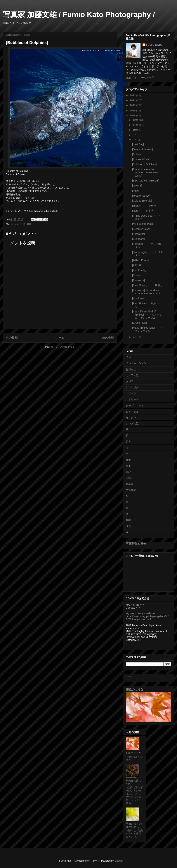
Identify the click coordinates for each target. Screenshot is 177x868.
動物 (29, 224)
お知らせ (131, 369)
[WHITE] (137, 186)
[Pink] (135, 191)
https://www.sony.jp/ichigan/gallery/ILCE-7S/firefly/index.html (148, 618)
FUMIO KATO (154, 45)
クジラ (130, 381)
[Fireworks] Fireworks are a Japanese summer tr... (147, 292)
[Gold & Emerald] (142, 201)
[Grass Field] (139, 323)
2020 (133, 105)
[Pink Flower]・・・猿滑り (147, 285)
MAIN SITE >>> (135, 605)
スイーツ (131, 393)
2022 (133, 95)
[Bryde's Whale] (141, 159)
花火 (128, 442)
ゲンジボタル (133, 387)
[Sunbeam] (138, 239)
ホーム (60, 338)
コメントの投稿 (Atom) (63, 347)
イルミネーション (136, 363)
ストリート (132, 399)
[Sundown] (138, 298)
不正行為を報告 (136, 544)
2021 (133, 100)
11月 (136, 125)
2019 (133, 111)
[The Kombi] (139, 270)
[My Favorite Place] (143, 224)
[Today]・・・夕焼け (144, 206)
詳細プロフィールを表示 (140, 78)
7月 (135, 337)
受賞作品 (131, 490)
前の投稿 (108, 338)
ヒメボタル (132, 412)
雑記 (128, 472)
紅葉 (128, 460)
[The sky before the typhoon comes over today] (145, 172)
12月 (136, 120)
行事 (128, 466)
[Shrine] (137, 275)
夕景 (128, 526)
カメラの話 (132, 375)
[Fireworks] (138, 234)
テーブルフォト (135, 405)
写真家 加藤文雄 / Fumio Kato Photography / (79, 15)
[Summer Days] (141, 229)
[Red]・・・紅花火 (143, 211)
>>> (138, 608)
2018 (133, 115)
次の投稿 (12, 338)
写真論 (130, 484)
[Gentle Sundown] (142, 149)
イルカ (18, 224)
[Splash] (137, 154)
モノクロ (131, 417)
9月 (135, 135)
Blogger (119, 861)
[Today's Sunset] (142, 196)
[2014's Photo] (140, 260)
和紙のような (135, 689)
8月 (135, 140)
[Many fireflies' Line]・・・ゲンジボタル (147, 329)
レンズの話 (132, 424)
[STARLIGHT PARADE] (146, 181)
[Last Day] (138, 144)
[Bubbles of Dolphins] (144, 164)
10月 (136, 130)
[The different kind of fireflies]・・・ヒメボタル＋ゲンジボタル (147, 315)
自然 (128, 478)
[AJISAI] (137, 265)
